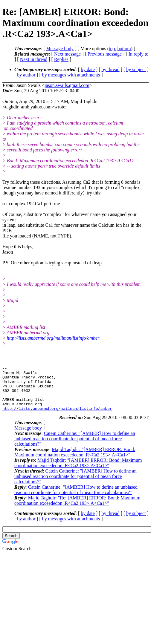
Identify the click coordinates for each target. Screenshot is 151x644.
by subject (136, 69)
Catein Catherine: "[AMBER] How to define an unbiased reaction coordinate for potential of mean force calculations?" (75, 448)
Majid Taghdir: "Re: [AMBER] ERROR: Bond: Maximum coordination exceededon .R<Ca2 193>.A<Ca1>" (77, 509)
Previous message (105, 54)
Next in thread (34, 59)
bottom (124, 49)
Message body (60, 49)
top (112, 49)
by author (26, 75)
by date (88, 69)
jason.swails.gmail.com (67, 85)
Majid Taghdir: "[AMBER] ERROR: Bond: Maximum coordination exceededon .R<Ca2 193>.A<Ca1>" (75, 461)
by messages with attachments (71, 75)
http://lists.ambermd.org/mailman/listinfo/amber (53, 338)
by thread (111, 69)
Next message (67, 54)
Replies (61, 59)
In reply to (139, 54)
